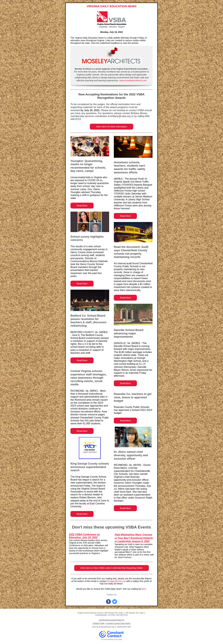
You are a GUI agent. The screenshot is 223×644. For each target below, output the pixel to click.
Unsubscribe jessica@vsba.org (112, 620)
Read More (82, 206)
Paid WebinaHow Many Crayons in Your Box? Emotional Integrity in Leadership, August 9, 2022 (134, 538)
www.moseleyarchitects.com (133, 80)
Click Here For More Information (111, 127)
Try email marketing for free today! (112, 640)
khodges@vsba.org (116, 581)
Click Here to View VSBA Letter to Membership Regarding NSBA (111, 568)
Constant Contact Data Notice (118, 623)
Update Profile (98, 623)
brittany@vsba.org (107, 627)
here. (144, 589)
